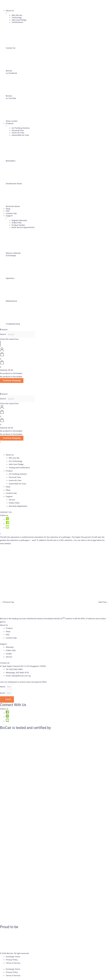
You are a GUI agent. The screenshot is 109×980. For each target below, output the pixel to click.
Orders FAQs (14, 503)
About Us (4, 625)
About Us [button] (10, 455)
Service (12, 500)
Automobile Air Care (17, 484)
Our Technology (16, 461)
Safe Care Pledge (16, 464)
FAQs (8, 487)
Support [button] (9, 496)
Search (3, 334)
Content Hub (11, 493)
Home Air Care (15, 480)
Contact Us (5, 663)
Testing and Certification (19, 468)
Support (3, 644)
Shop (8, 490)
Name (3, 687)
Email (3, 693)
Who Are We (14, 458)
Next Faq (104, 602)
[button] (54, 330)
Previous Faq (7, 602)
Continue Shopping (12, 380)
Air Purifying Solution (18, 474)
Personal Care (15, 477)
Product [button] (9, 471)
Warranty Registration (18, 506)
